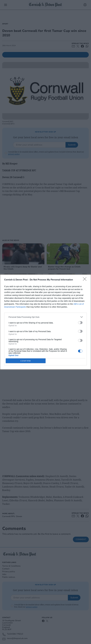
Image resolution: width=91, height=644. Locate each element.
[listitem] (45, 317)
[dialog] (45, 322)
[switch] (80, 323)
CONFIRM (26, 361)
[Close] (86, 280)
